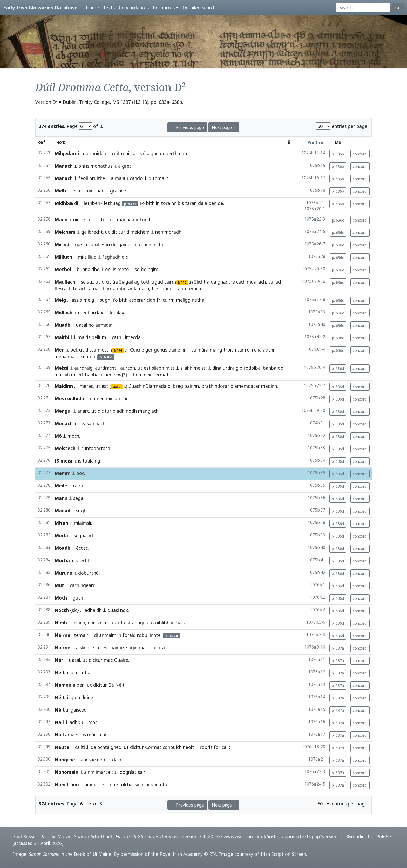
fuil (166, 784)
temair (81, 635)
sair (141, 772)
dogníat (128, 772)
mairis (84, 337)
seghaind (83, 535)
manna (124, 219)
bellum (99, 337)
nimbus (108, 623)
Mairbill (63, 337)
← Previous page (187, 127)
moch (73, 436)
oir (136, 219)
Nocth (62, 610)
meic (147, 375)
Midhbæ (64, 203)
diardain (113, 760)
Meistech (65, 448)
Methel (63, 269)
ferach (80, 288)
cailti (80, 747)
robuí (143, 635)
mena (60, 356)
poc (80, 473)
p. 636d (338, 368)
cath (117, 337)
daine (174, 350)
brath (207, 386)
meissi (200, 368)
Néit (120, 685)
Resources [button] (164, 8)
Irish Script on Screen (283, 854)
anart (83, 411)
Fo (142, 203)
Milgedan (65, 153)
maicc (74, 356)
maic (144, 647)
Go (398, 8)
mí (80, 257)
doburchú (89, 573)
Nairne (62, 635)
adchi (269, 350)
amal (94, 288)
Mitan (61, 523)
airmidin (104, 325)
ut (90, 219)
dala (203, 203)
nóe (114, 784)
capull (79, 486)
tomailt (161, 178)
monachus (101, 166)
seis (85, 282)
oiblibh (162, 623)
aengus (140, 623)
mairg (216, 350)
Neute (62, 747)
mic (110, 398)
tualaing (91, 461)
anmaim (108, 635)
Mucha (62, 560)
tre (232, 282)
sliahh (186, 368)
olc (125, 257)
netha (198, 300)
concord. (360, 154)
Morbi (61, 535)
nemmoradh (168, 232)
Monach (64, 423)
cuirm (169, 300)
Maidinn (64, 386)
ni (183, 350)
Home (92, 8)
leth (76, 191)
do (281, 368)
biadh (119, 411)
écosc (82, 548)
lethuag (112, 203)
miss (170, 368)
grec (127, 166)
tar (240, 350)
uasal (82, 325)
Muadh (62, 325)
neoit (189, 747)
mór (92, 735)
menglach (148, 411)
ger (149, 350)
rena (257, 350)
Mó (58, 436)
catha (84, 672)
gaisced (79, 710)
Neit (60, 672)
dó (184, 153)
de (221, 203)
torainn (169, 203)
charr (106, 288)
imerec (86, 386)
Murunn (63, 573)
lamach (141, 288)
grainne (118, 191)
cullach (276, 282)
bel (74, 350)
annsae (88, 760)
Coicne (137, 350)
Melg (60, 300)
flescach (63, 288)
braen (79, 623)
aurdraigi (84, 368)
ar (135, 153)
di (76, 203)
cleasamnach (92, 423)
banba (270, 368)
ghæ (222, 282)
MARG (182, 283)
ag (137, 282)
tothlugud (152, 282)
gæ (79, 244)
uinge (79, 219)
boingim (150, 269)
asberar (137, 300)
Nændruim (67, 784)
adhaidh (93, 610)
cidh (151, 300)
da (213, 282)
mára (203, 350)
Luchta (157, 647)
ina (158, 784)
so (137, 269)
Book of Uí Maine (93, 854)
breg (178, 386)
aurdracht (106, 368)
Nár (59, 660)
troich (230, 350)
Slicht (200, 282)
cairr (169, 282)
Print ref (316, 143)
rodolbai (253, 368)
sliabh (158, 368)
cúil (115, 772)
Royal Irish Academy (181, 854)
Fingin (131, 647)
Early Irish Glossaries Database (40, 7)
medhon (87, 312)
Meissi (62, 368)
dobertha (170, 153)
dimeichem (138, 232)
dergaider (122, 244)
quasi (113, 610)
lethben (92, 203)
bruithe (97, 178)
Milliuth (63, 257)
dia (74, 672)
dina (217, 368)
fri (159, 300)
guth (78, 598)
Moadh (62, 548)
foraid (129, 635)
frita (191, 350)
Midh (60, 191)
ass (75, 300)
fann (181, 288)
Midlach (63, 312)
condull (167, 288)
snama (88, 356)
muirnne (142, 244)
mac (108, 660)
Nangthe (65, 760)
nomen (97, 398)
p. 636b (338, 154)
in (158, 203)
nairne (117, 647)
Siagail (126, 282)
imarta (103, 772)
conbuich (172, 747)
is (140, 153)
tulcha (126, 784)
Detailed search (199, 8)
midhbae (95, 191)
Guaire (121, 660)
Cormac (153, 747)
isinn (138, 784)
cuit (116, 153)
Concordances (134, 8)
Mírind (62, 244)
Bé (111, 685)
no (91, 325)
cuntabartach (96, 448)
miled (77, 375)
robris (206, 747)
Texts (109, 8)
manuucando (129, 178)
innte (155, 635)
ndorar (222, 386)
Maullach (65, 282)
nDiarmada (155, 386)
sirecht (83, 560)
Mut (59, 585)
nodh (131, 411)
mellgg (183, 300)
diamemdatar (245, 386)
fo (115, 300)
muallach (256, 282)
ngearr (87, 585)
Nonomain (66, 772)
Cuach (135, 386)
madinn (269, 386)
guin (75, 697)
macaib (62, 375)
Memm (63, 473)
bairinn (192, 386)
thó (125, 398)
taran (191, 203)
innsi (149, 784)
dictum (93, 350)
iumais (178, 623)
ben (212, 203)
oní (82, 166)
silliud (91, 257)
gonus (161, 350)
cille (100, 784)
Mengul (63, 411)
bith (150, 203)
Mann (61, 219)
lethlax (117, 312)
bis (181, 203)
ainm (89, 772)
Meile (61, 486)
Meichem (65, 232)
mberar (125, 288)
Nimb (61, 623)
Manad (62, 511)
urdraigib (233, 368)
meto (123, 269)
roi (248, 350)
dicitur (101, 219)
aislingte (85, 647)
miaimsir (83, 523)
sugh (105, 300)
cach (241, 282)
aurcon (128, 368)
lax (100, 312)
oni (108, 269)
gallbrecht (92, 232)
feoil (83, 178)
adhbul (77, 722)
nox (124, 610)
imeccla (133, 337)
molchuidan (94, 153)
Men (60, 350)
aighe (153, 153)
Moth (61, 598)
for (143, 219)
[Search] (363, 8)
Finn (106, 244)
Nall (59, 722)
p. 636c (338, 220)
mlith (158, 244)
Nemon (63, 685)
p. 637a (338, 648)
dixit (95, 244)
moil (126, 153)
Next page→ (224, 127)
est (105, 350)
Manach (64, 166)
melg (89, 300)
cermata (162, 375)
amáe (71, 735)
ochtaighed (109, 747)
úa (115, 282)
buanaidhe (88, 269)
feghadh (111, 257)
